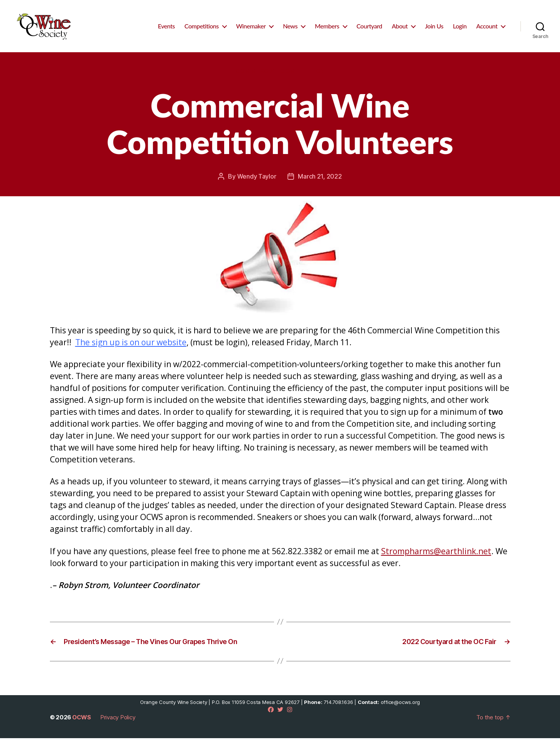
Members (327, 28)
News (290, 28)
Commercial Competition (280, 75)
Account (487, 28)
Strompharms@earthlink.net (436, 555)
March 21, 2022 (320, 180)
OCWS (82, 721)
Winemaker (251, 28)
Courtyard (369, 28)
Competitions (202, 28)
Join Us (434, 28)
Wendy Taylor (257, 180)
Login (460, 28)
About (400, 28)
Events (166, 28)
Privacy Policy (118, 721)
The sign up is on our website (131, 346)
